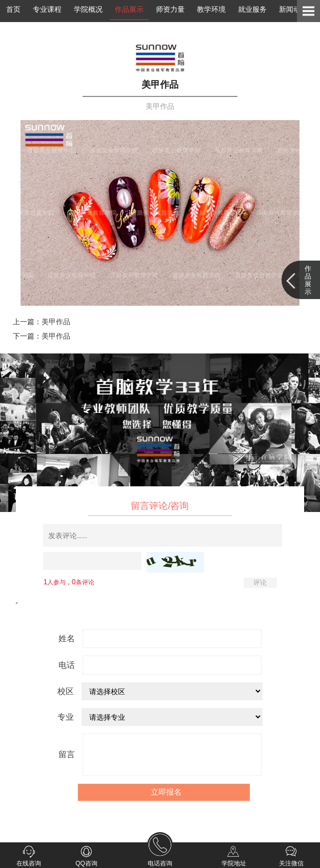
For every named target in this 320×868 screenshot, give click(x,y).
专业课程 (47, 9)
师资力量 (170, 9)
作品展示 (129, 9)
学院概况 (88, 9)
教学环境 (211, 9)
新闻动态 (293, 9)
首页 (13, 9)
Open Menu (308, 11)
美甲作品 (56, 322)
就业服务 (252, 9)
